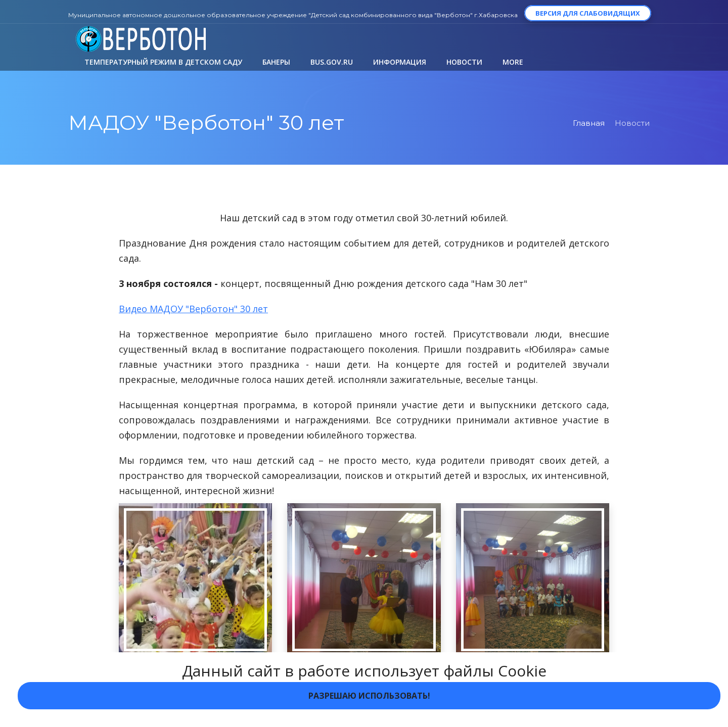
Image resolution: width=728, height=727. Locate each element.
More (513, 62)
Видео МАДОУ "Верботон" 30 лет (193, 309)
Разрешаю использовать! (369, 696)
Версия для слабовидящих (588, 13)
